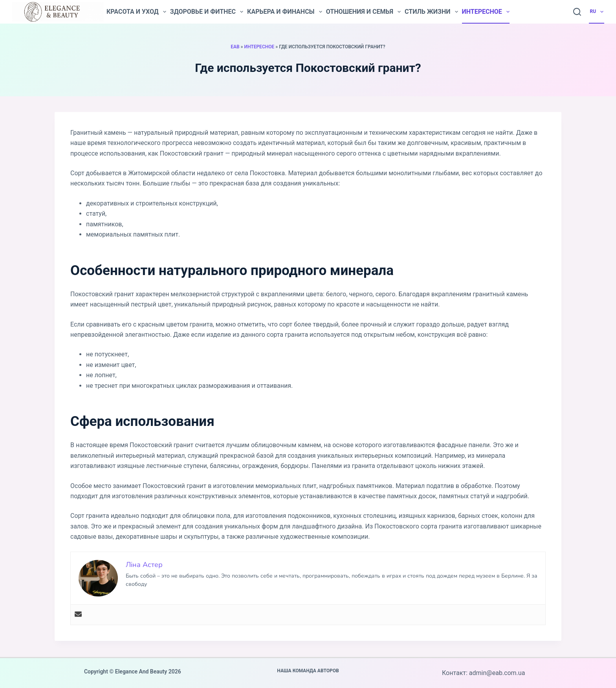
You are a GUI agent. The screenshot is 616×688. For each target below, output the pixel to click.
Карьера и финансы (285, 12)
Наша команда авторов (308, 671)
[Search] (577, 12)
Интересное (486, 12)
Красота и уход (136, 12)
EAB (235, 47)
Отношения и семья (363, 12)
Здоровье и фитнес (207, 12)
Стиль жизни (431, 12)
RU (597, 12)
